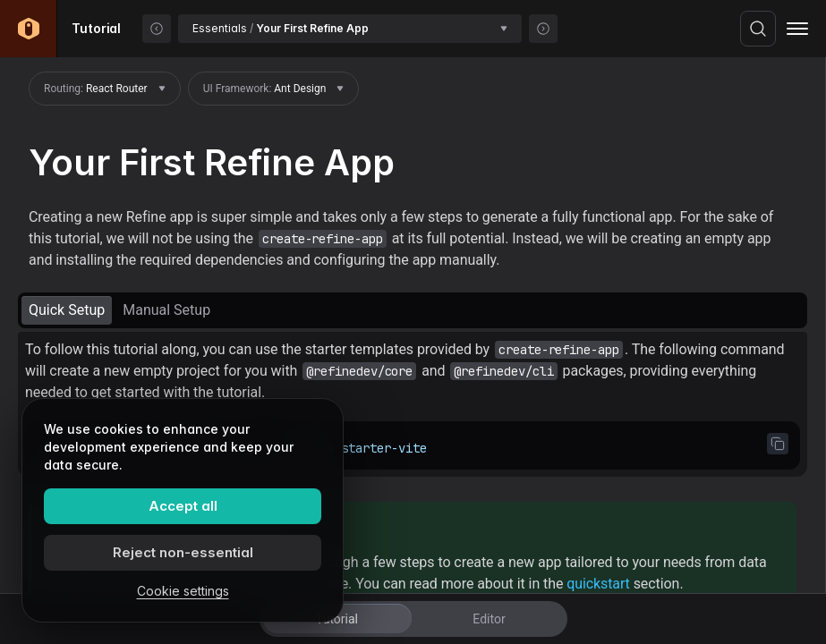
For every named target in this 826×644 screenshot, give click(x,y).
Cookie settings (183, 591)
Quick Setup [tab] (67, 310)
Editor (489, 619)
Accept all (183, 506)
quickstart (598, 584)
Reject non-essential (183, 552)
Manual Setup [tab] (166, 310)
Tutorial (337, 619)
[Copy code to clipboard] (778, 444)
